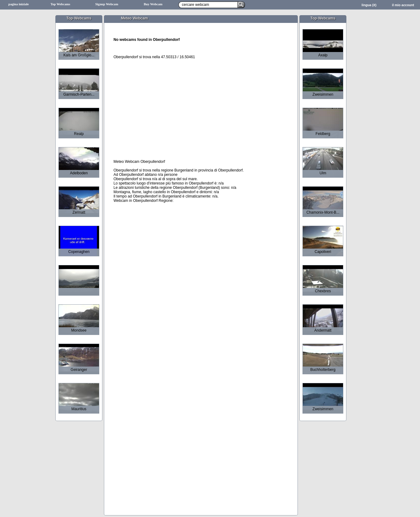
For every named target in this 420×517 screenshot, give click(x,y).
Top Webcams (60, 4)
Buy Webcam (153, 4)
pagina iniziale (19, 4)
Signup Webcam (107, 4)
